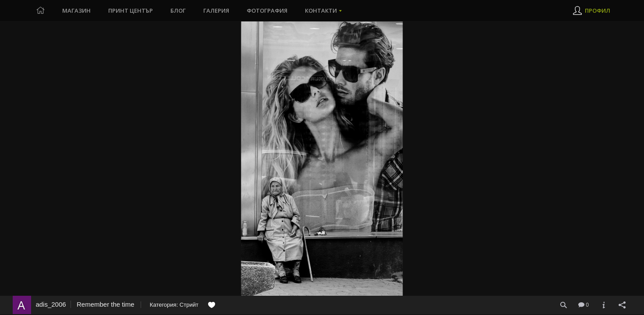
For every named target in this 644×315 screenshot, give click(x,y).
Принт (131, 10)
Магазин (76, 10)
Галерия (216, 10)
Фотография (267, 10)
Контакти (321, 10)
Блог (178, 10)
